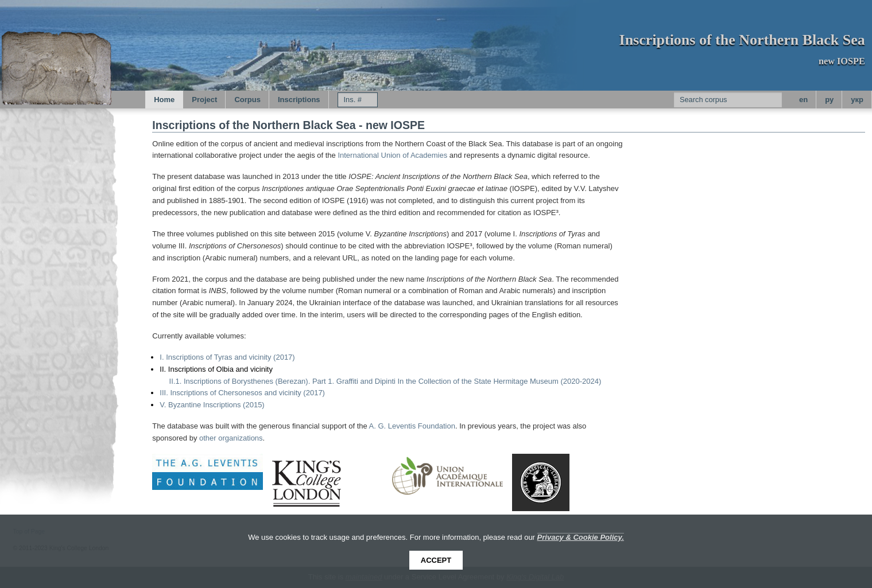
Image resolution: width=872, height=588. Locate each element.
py (829, 100)
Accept (436, 560)
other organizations (231, 438)
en (803, 100)
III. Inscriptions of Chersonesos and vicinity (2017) (242, 393)
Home (164, 100)
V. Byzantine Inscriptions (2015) (212, 405)
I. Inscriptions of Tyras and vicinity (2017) (227, 357)
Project (204, 100)
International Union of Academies (392, 155)
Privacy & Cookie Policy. (581, 537)
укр (857, 100)
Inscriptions (299, 100)
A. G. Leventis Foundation (412, 426)
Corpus (247, 100)
